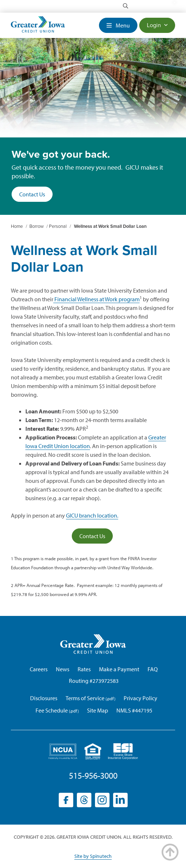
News (63, 669)
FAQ (153, 669)
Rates (84, 669)
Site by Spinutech (93, 856)
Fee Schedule (52, 710)
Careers (39, 669)
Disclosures (44, 698)
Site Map (98, 710)
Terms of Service (85, 698)
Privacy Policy (140, 698)
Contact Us (32, 194)
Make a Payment (119, 669)
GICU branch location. (92, 515)
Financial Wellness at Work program (96, 299)
